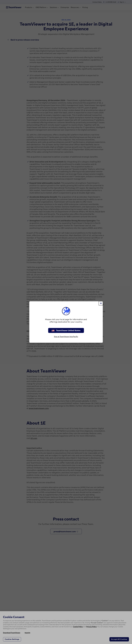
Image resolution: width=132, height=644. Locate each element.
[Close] (101, 303)
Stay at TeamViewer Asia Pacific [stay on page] (66, 337)
